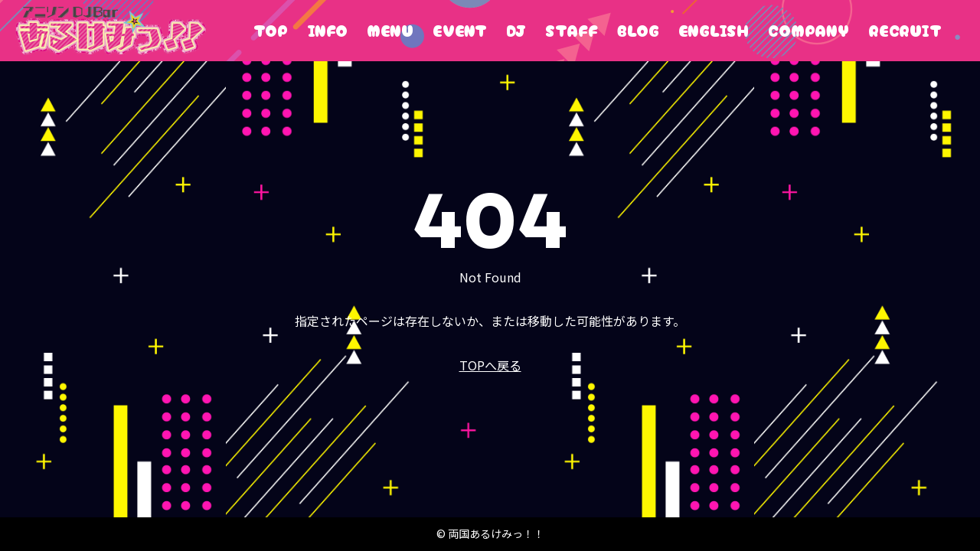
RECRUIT (905, 30)
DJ (516, 30)
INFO (327, 30)
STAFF (572, 30)
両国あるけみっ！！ (111, 31)
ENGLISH (714, 30)
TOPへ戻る (490, 365)
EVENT (460, 30)
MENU (390, 30)
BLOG (638, 30)
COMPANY (808, 30)
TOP (271, 30)
